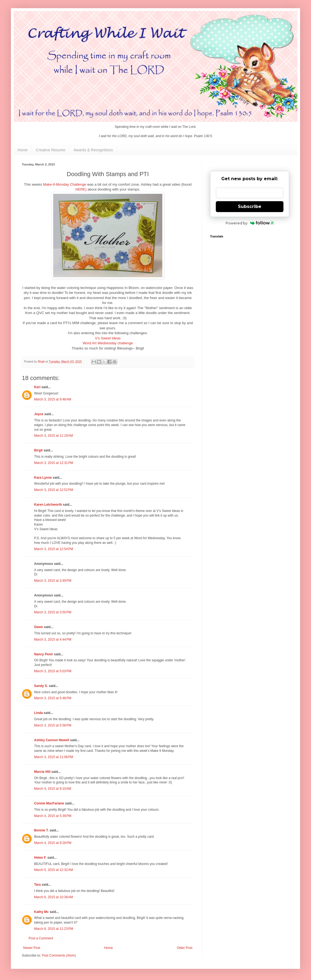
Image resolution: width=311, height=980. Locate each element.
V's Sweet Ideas (108, 338)
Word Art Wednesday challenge (108, 343)
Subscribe (250, 206)
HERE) (81, 189)
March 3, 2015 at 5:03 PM (53, 671)
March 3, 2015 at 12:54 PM (54, 549)
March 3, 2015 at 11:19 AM (53, 436)
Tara (37, 885)
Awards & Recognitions (93, 150)
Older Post (185, 948)
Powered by (250, 223)
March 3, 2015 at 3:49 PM (53, 581)
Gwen (39, 627)
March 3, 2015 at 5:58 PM (53, 725)
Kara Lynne (43, 478)
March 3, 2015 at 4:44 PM (53, 640)
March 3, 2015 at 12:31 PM (54, 463)
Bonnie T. (41, 830)
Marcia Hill (42, 772)
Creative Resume (50, 150)
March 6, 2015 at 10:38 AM (53, 897)
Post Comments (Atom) (59, 955)
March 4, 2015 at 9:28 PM (53, 843)
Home (23, 150)
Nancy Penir (44, 654)
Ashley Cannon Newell (52, 740)
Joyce (39, 414)
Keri (37, 387)
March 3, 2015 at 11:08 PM (54, 757)
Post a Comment (41, 938)
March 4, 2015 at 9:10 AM (53, 789)
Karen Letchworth (48, 505)
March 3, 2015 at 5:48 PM (53, 698)
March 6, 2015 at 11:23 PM (54, 929)
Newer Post (32, 948)
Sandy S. (41, 686)
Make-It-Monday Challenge (64, 184)
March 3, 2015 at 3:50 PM (53, 612)
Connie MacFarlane (49, 803)
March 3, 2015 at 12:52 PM (54, 490)
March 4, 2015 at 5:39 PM (53, 816)
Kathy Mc (41, 912)
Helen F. (40, 858)
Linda (38, 713)
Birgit (38, 450)
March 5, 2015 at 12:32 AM (53, 870)
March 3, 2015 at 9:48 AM (53, 399)
